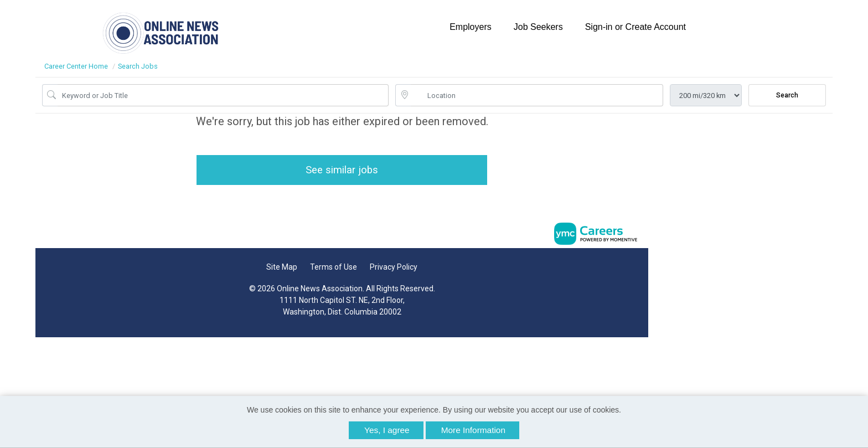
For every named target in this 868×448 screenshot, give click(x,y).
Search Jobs (138, 66)
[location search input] (537, 95)
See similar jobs (339, 171)
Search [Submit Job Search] (787, 95)
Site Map (278, 269)
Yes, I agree (387, 430)
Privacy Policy (390, 269)
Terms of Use (330, 269)
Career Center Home (76, 66)
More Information (473, 430)
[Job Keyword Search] (223, 95)
